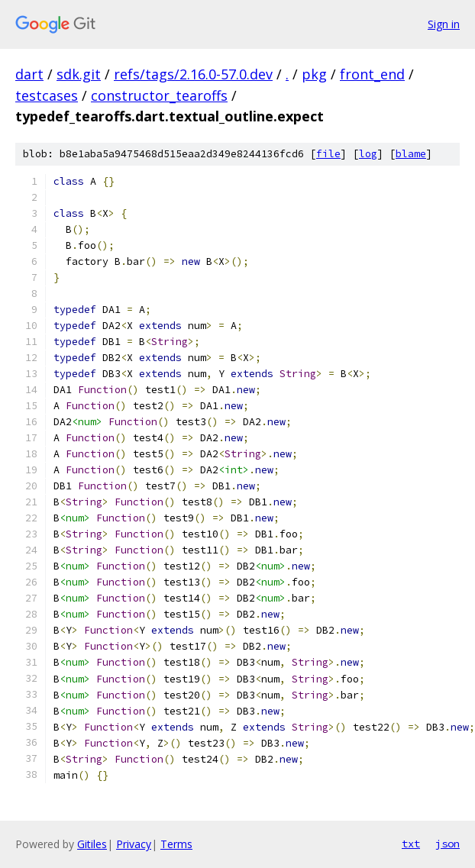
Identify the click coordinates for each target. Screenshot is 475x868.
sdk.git (79, 74)
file (328, 154)
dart (29, 74)
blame (411, 154)
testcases (47, 95)
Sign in (444, 24)
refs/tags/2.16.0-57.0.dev (193, 74)
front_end (372, 74)
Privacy (134, 844)
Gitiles (92, 844)
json (448, 844)
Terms (176, 844)
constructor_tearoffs (159, 95)
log (368, 154)
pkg (314, 74)
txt (411, 844)
